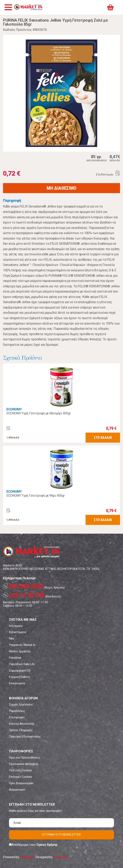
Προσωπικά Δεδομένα (23, 764)
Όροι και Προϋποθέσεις (24, 758)
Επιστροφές (17, 717)
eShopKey (27, 857)
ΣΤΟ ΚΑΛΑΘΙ (103, 438)
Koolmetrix (61, 857)
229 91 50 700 (24, 595)
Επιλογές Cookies (21, 777)
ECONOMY (14, 409)
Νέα (12, 638)
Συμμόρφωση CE (20, 671)
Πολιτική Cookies (20, 770)
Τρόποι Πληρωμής (21, 730)
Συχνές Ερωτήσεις (21, 705)
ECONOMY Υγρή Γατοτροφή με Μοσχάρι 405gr (39, 413)
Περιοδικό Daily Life (22, 664)
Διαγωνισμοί (17, 790)
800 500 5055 (23, 586)
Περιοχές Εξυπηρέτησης (25, 737)
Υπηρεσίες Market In (22, 645)
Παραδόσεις (17, 711)
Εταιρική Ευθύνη (19, 677)
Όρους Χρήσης (47, 845)
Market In (28, 7)
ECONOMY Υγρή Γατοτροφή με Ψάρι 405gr (35, 496)
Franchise (15, 658)
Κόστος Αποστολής (22, 724)
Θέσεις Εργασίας (20, 651)
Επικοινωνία (17, 683)
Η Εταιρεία (16, 626)
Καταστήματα (17, 632)
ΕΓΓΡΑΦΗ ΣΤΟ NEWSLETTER (61, 835)
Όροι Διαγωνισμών (21, 783)
